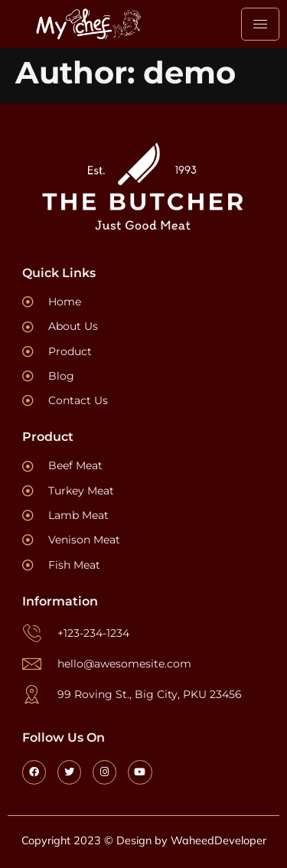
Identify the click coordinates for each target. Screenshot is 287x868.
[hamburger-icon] (260, 24)
